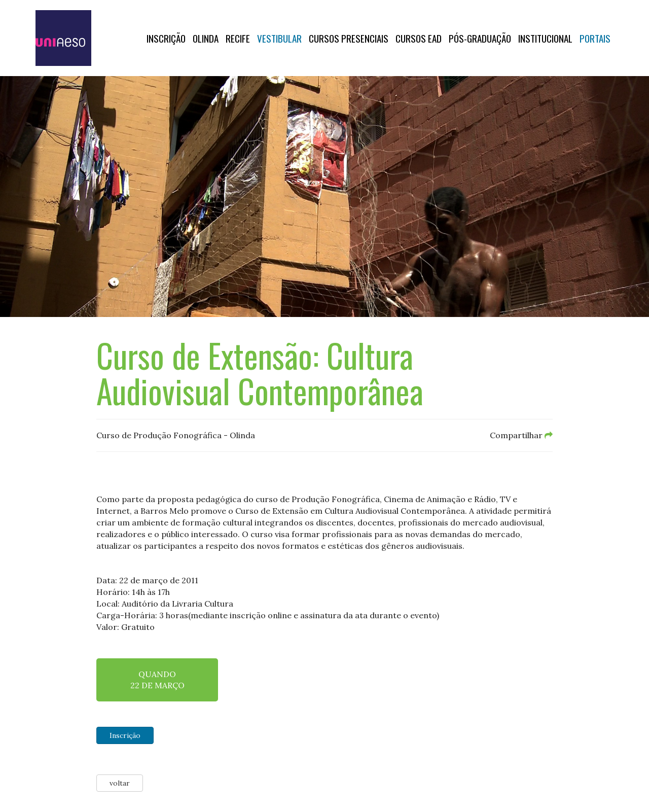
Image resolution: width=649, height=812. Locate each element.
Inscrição (166, 38)
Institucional (545, 38)
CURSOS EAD (419, 38)
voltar (120, 783)
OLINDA (206, 38)
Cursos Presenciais (349, 38)
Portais (595, 38)
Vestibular (279, 38)
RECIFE (238, 38)
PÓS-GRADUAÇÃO (480, 38)
